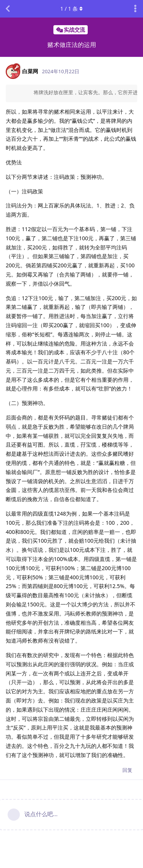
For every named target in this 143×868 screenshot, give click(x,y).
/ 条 (71, 9)
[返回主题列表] (8, 9)
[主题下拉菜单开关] (135, 9)
